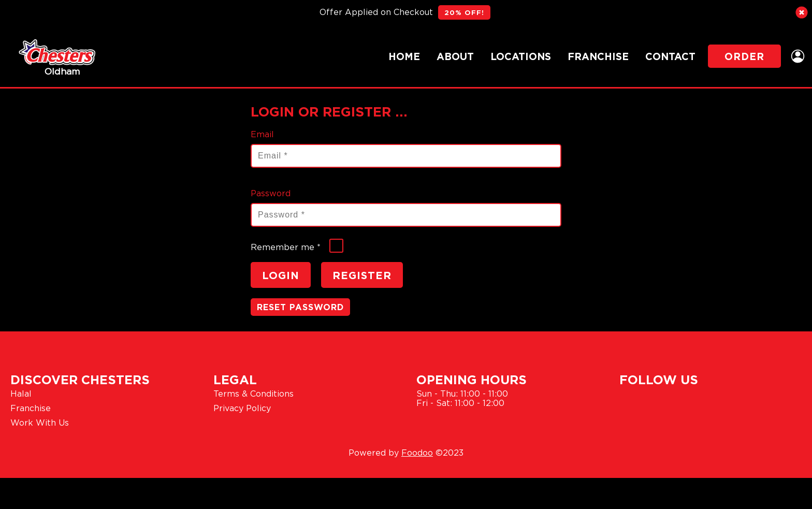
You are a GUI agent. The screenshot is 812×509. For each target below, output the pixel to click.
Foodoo (417, 453)
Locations (521, 56)
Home (404, 56)
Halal (21, 394)
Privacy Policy (242, 408)
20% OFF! (464, 12)
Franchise (598, 56)
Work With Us (40, 423)
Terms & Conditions (253, 394)
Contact (670, 56)
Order (744, 56)
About (455, 56)
